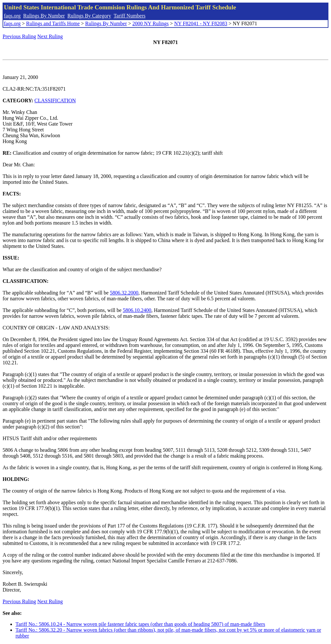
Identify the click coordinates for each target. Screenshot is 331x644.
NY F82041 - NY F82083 (201, 23)
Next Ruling (50, 36)
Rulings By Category (89, 16)
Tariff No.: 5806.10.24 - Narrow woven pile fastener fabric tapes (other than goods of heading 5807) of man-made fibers (140, 624)
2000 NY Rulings (151, 23)
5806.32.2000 (124, 293)
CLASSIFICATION (55, 100)
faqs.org (12, 16)
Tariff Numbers (129, 16)
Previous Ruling (19, 36)
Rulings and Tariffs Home (53, 23)
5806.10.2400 (137, 310)
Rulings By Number (44, 16)
